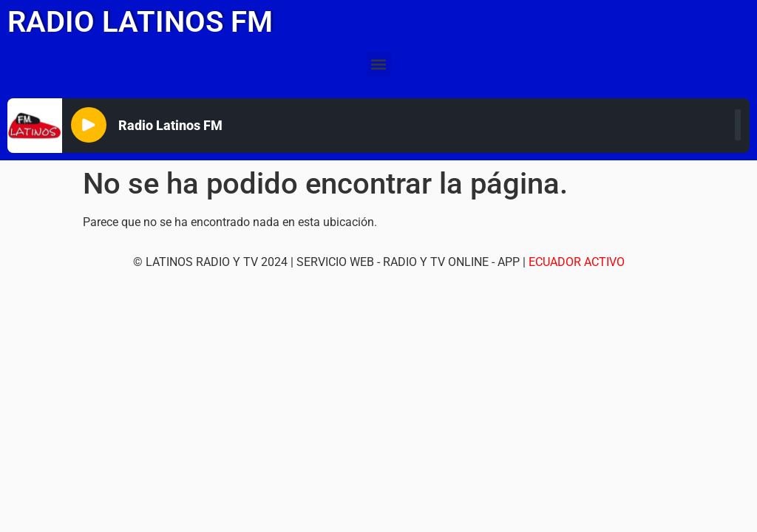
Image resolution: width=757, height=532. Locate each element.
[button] (379, 64)
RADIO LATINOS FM (140, 22)
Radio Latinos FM (170, 125)
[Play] (89, 125)
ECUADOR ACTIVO (577, 262)
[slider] (738, 125)
